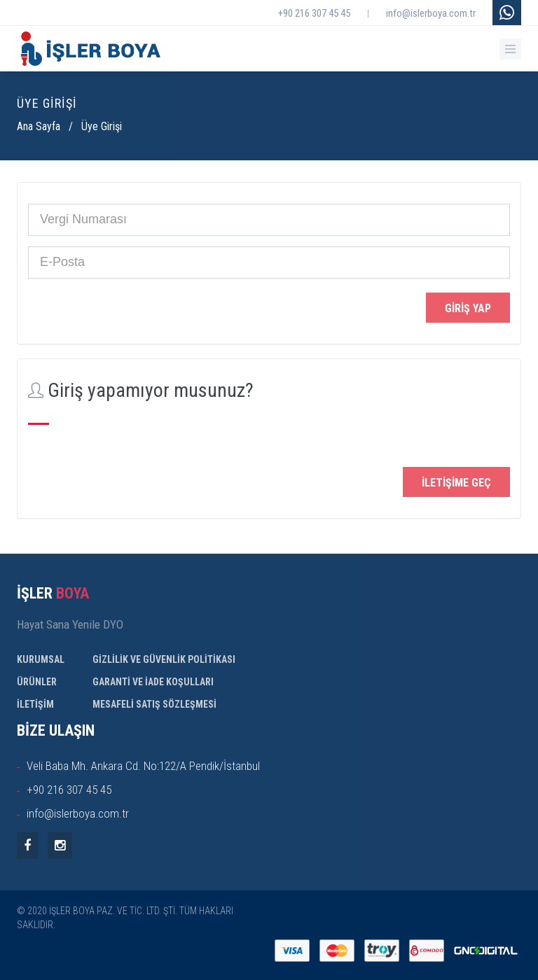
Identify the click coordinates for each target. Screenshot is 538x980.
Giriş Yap (468, 308)
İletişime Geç (456, 483)
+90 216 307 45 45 (314, 13)
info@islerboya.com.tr (431, 13)
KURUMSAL (41, 659)
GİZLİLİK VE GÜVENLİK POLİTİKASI (164, 659)
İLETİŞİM (35, 704)
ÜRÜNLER (37, 682)
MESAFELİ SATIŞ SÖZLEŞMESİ (154, 704)
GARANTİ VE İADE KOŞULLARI (153, 682)
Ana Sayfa (39, 126)
